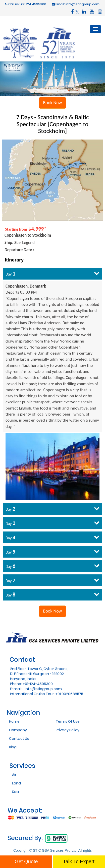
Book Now (53, 103)
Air (14, 775)
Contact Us (19, 739)
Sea (15, 792)
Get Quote (26, 861)
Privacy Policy (68, 730)
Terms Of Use (68, 721)
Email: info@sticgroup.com (76, 4)
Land (16, 783)
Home (14, 721)
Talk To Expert (79, 861)
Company (18, 730)
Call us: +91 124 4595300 (26, 4)
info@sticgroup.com (43, 689)
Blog (13, 747)
